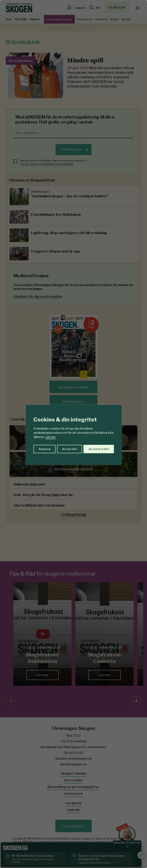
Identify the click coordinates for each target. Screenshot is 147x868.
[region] (73, 434)
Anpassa (45, 449)
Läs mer (51, 437)
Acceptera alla (99, 449)
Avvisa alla (69, 449)
